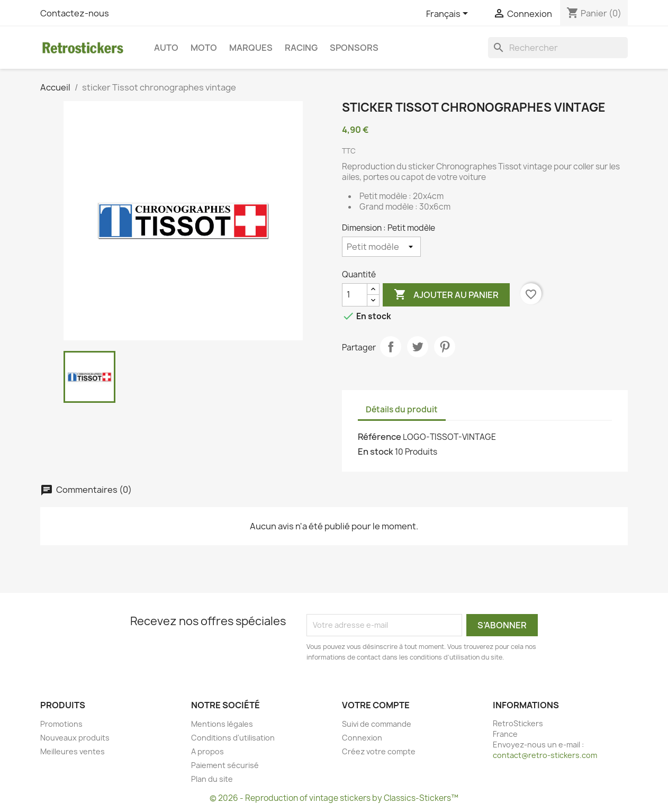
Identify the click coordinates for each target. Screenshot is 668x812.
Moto (204, 48)
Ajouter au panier (446, 295)
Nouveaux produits (75, 738)
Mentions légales (222, 724)
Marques (251, 48)
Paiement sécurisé (225, 765)
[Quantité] (355, 295)
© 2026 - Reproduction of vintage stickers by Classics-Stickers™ (334, 798)
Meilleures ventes (73, 751)
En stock (376, 452)
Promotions (61, 724)
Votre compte (376, 705)
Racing (301, 48)
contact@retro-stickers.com (545, 755)
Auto (166, 48)
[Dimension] (381, 247)
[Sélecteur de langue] (449, 14)
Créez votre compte (379, 751)
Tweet (418, 347)
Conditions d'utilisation (233, 738)
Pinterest (445, 347)
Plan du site (212, 779)
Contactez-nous (75, 13)
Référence (380, 437)
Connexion (362, 738)
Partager (391, 347)
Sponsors (354, 48)
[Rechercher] (558, 48)
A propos (207, 751)
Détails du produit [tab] (402, 409)
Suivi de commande (377, 724)
